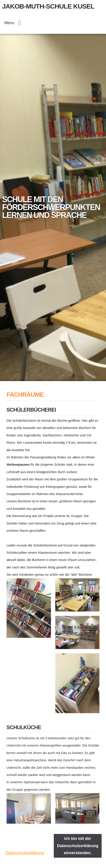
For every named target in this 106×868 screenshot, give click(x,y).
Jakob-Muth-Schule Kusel (48, 6)
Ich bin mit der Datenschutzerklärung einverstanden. (78, 846)
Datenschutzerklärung (25, 853)
